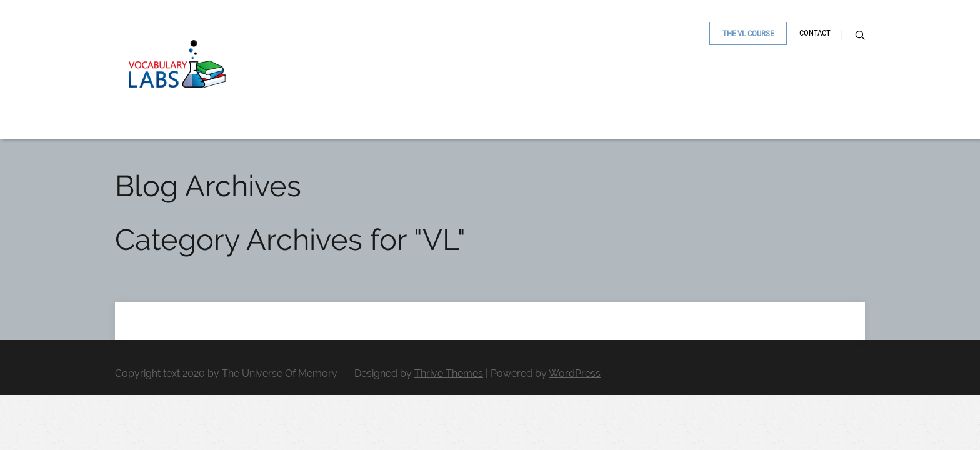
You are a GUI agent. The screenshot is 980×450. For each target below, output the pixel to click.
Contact (796, 91)
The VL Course (718, 92)
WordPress (575, 373)
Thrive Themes (449, 373)
